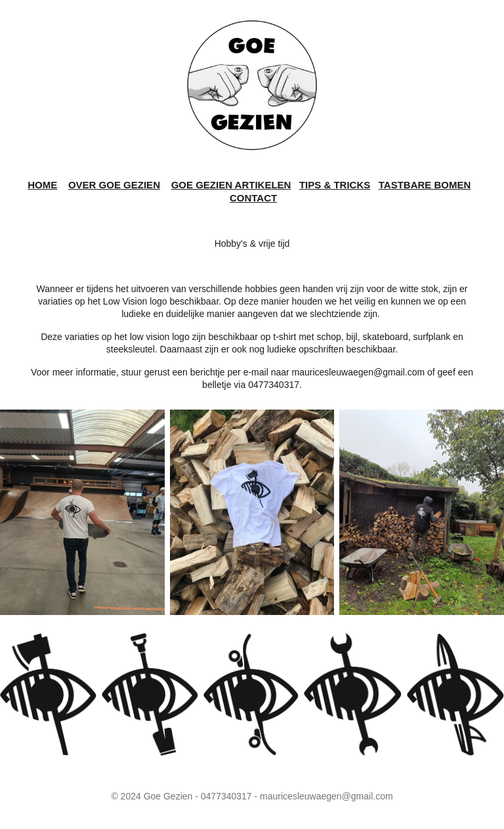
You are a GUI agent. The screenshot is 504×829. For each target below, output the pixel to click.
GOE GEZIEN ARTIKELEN (231, 185)
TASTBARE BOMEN (425, 185)
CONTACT (253, 198)
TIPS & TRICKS (335, 185)
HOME (42, 185)
